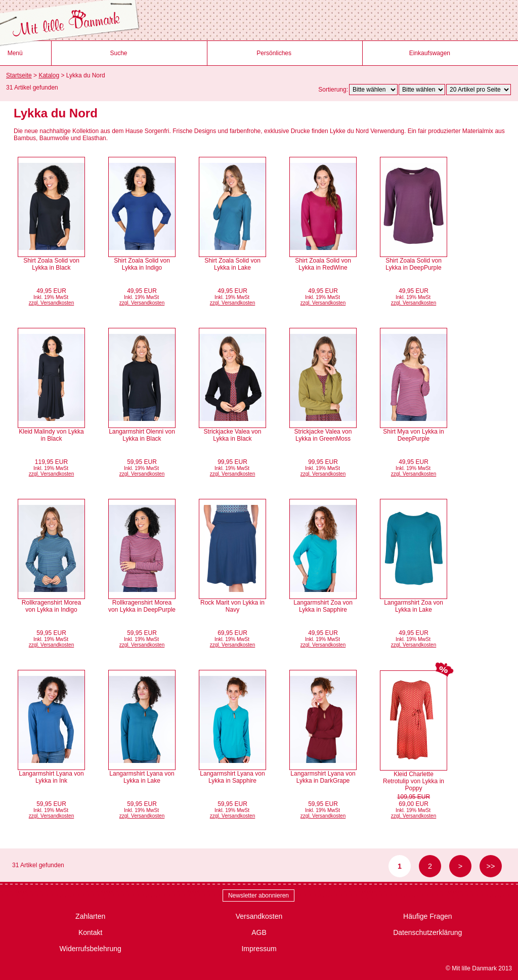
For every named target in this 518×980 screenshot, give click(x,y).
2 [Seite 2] (430, 866)
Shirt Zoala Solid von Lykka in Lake (232, 264)
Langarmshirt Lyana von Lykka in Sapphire (232, 777)
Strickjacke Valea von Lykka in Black (233, 435)
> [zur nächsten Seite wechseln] (460, 866)
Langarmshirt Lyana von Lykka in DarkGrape (323, 777)
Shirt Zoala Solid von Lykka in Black (51, 264)
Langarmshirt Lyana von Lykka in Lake (142, 777)
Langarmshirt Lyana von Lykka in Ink (51, 777)
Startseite (19, 75)
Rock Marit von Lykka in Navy (232, 606)
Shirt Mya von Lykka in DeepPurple (413, 435)
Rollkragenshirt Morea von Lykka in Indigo (51, 606)
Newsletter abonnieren (258, 896)
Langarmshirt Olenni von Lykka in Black (142, 435)
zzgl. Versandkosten (52, 303)
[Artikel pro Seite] (479, 90)
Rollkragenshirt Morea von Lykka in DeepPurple (142, 606)
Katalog (49, 75)
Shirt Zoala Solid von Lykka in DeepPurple (414, 264)
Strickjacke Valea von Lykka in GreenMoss (323, 435)
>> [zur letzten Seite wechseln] (491, 866)
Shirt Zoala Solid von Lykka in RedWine (323, 264)
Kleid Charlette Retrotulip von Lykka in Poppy (414, 781)
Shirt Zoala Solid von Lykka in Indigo (142, 264)
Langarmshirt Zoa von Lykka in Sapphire (323, 606)
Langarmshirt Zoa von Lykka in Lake (414, 606)
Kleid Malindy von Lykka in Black (51, 435)
